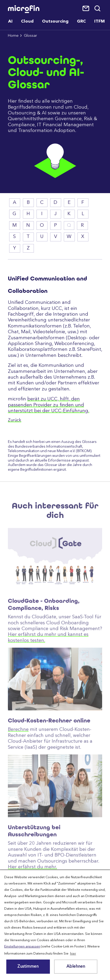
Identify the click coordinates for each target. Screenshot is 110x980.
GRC (81, 22)
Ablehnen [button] (76, 967)
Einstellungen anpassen (22, 947)
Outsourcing (55, 22)
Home (13, 36)
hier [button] (73, 954)
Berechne (18, 764)
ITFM (99, 22)
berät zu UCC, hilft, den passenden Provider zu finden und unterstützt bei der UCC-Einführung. (49, 405)
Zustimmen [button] (28, 967)
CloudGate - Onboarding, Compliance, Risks (44, 639)
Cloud (27, 22)
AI (10, 22)
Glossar (30, 36)
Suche (98, 9)
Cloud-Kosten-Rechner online (49, 755)
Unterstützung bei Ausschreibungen (34, 865)
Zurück (15, 420)
